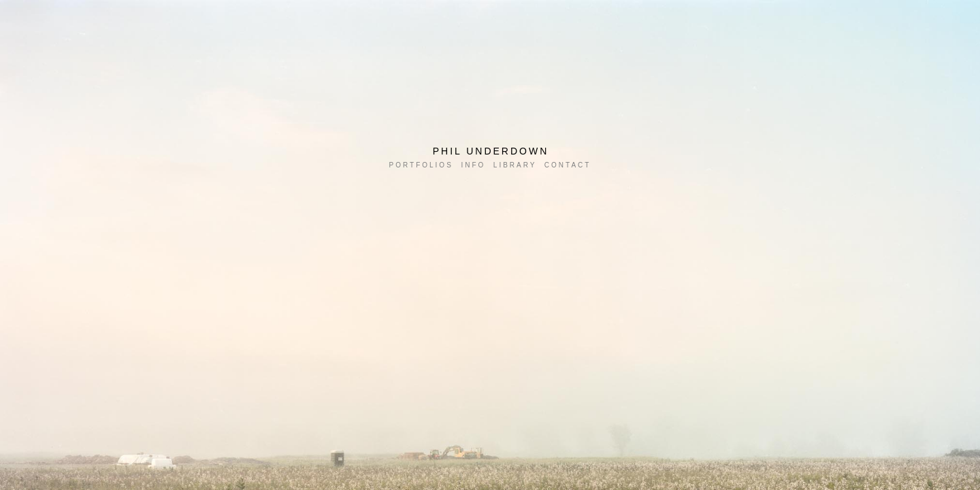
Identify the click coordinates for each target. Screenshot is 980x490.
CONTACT (568, 165)
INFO (473, 165)
